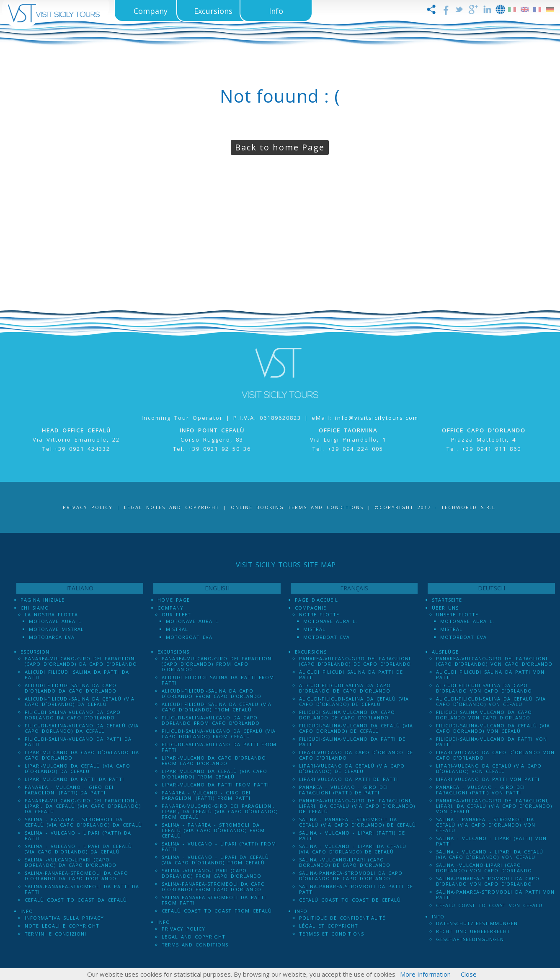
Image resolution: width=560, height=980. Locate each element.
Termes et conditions (332, 934)
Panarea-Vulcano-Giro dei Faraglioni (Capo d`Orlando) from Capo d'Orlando (217, 664)
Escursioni (36, 652)
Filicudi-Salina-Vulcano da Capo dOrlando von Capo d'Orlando (484, 715)
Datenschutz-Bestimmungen (477, 923)
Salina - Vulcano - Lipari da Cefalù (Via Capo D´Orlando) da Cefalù (78, 849)
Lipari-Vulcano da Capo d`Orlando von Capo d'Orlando (495, 755)
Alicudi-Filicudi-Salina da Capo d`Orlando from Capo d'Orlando (212, 693)
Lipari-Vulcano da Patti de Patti (348, 779)
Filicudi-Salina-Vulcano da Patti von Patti (492, 742)
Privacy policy (183, 929)
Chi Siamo (35, 608)
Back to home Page (280, 147)
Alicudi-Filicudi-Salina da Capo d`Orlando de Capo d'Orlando (345, 688)
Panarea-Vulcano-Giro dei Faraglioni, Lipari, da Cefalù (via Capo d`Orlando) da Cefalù (83, 806)
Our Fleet (176, 614)
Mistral (177, 629)
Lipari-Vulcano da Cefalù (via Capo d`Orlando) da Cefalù (77, 768)
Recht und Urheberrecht (473, 931)
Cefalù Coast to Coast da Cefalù (76, 900)
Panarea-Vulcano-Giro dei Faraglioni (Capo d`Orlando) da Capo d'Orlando (81, 661)
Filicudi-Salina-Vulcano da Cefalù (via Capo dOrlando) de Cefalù (356, 728)
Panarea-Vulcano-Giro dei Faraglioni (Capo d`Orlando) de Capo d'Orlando (355, 661)
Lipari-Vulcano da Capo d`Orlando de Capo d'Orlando (356, 755)
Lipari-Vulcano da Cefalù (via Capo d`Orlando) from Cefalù (214, 774)
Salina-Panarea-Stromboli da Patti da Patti (82, 889)
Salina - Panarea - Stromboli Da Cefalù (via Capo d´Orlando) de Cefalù (357, 822)
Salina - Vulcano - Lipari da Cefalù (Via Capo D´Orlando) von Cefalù (490, 854)
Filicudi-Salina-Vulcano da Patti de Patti (352, 742)
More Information (425, 974)
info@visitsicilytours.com (377, 418)
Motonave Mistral (56, 629)
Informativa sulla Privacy (64, 918)
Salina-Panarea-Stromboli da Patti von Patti (495, 895)
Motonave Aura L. (56, 621)
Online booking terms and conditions (297, 507)
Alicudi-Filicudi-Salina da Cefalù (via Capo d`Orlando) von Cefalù (491, 701)
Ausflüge (445, 652)
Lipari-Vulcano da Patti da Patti (74, 779)
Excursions (173, 652)
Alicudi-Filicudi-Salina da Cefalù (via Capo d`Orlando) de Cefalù (354, 701)
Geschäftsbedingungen (470, 939)
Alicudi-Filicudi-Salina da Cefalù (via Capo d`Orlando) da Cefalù (80, 701)
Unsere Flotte (457, 614)
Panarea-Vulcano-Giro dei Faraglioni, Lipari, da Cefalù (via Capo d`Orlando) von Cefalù (494, 806)
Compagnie (311, 608)
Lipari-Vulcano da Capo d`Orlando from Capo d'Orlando (214, 760)
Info (27, 911)
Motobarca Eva (52, 637)
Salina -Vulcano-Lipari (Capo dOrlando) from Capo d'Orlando (212, 873)
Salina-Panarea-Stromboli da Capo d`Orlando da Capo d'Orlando (76, 876)
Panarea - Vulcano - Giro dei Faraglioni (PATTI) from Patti (206, 795)
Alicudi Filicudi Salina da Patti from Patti (218, 680)
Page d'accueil (316, 600)
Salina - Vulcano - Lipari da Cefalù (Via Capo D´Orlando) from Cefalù (215, 860)
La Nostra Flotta (51, 614)
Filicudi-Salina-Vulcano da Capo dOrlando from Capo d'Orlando (211, 720)
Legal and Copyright (194, 937)
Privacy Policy (88, 507)
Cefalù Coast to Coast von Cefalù (489, 905)
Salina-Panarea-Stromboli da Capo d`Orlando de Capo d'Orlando (351, 876)
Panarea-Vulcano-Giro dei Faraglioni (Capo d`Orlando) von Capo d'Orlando (494, 661)
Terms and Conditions (195, 945)
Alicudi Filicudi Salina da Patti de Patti (351, 675)
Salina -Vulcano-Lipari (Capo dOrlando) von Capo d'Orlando (484, 868)
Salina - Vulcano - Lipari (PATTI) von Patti (491, 841)
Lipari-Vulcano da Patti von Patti (488, 779)
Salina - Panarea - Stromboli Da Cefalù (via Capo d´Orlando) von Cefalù (486, 825)
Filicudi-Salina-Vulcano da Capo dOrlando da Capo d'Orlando (73, 715)
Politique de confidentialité (342, 918)
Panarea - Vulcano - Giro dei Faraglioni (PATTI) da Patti (69, 790)
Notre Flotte (319, 614)
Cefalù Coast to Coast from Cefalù (217, 911)
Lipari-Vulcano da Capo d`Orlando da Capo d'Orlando (82, 755)
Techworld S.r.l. (469, 507)
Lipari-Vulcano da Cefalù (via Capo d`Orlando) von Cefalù (489, 768)
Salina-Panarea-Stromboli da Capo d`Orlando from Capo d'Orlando (213, 887)
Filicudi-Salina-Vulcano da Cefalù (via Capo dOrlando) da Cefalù (82, 728)
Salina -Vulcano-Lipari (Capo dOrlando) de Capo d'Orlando (345, 862)
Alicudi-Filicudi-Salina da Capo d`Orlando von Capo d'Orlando (484, 688)
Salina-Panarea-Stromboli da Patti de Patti (356, 889)
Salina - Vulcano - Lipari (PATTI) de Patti (352, 835)
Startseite (447, 600)
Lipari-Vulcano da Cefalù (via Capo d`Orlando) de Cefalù (352, 768)
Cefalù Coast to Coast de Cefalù (350, 900)
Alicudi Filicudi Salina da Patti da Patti (77, 675)
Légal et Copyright (329, 926)
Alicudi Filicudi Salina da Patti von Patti (490, 675)
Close (469, 974)
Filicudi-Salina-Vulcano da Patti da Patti (78, 742)
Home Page (174, 600)
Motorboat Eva (189, 637)
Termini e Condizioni (55, 934)
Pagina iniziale (43, 600)
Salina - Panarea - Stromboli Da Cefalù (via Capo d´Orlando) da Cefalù (83, 822)
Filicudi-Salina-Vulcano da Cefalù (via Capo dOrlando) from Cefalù (219, 734)
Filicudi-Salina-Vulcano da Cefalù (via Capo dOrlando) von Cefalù (493, 728)
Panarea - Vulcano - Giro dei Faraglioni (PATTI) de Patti (343, 790)
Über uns (445, 608)
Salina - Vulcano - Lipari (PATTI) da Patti (78, 835)
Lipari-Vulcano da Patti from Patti (215, 785)
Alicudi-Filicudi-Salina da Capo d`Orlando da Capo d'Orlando (71, 688)
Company (170, 608)
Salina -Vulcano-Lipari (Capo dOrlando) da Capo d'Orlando (71, 862)
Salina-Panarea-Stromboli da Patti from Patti (214, 900)
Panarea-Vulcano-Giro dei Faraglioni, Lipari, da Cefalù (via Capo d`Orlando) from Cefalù (220, 811)
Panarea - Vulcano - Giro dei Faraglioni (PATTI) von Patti (480, 790)
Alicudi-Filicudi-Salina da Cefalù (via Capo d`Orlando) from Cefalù (217, 707)
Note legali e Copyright (62, 926)
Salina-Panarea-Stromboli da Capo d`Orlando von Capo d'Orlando (488, 881)
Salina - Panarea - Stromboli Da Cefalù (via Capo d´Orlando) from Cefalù (213, 830)
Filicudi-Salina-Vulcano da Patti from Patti (219, 747)
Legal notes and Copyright (172, 507)
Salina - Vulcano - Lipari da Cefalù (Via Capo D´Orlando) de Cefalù (353, 849)
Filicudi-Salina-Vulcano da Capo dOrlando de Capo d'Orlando (347, 715)
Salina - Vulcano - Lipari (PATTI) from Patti (219, 846)
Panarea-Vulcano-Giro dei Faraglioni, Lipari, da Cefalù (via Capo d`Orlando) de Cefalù (357, 806)
